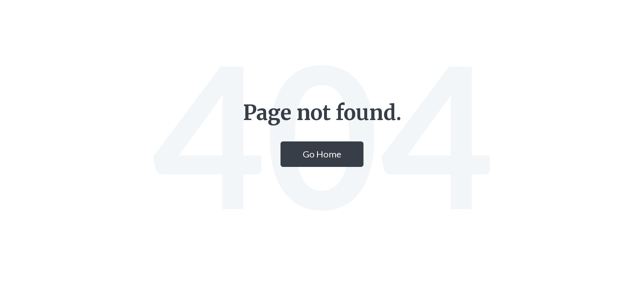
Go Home (322, 154)
